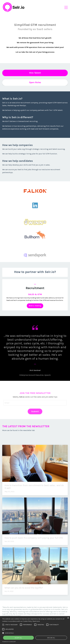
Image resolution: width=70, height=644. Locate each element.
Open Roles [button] (35, 82)
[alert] (35, 630)
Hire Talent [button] (35, 73)
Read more (36, 621)
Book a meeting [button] (35, 306)
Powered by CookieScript (9, 642)
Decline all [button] (51, 638)
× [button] (68, 618)
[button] (35, 633)
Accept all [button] (18, 638)
